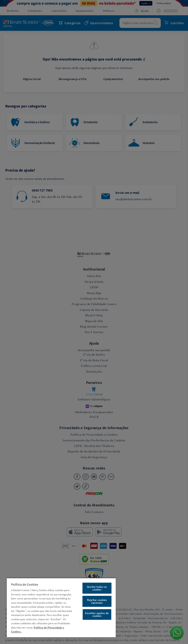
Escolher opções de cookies (97, 614)
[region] (61, 607)
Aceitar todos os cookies (97, 588)
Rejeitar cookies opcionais (97, 601)
